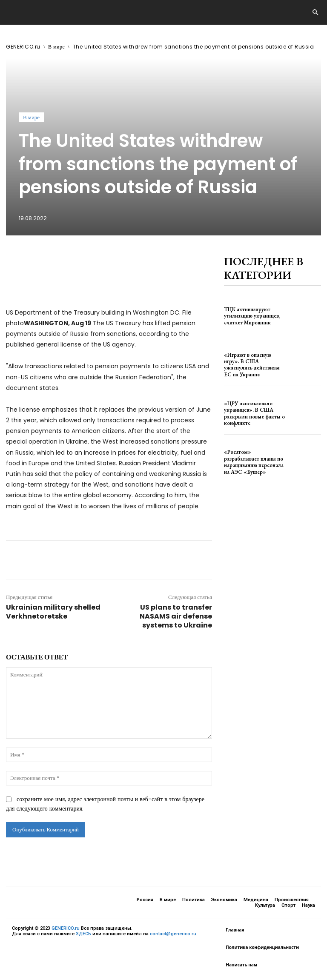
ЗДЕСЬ (83, 934)
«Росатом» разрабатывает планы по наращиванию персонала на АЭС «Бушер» (254, 462)
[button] (315, 13)
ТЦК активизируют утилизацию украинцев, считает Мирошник (250, 316)
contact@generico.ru (173, 934)
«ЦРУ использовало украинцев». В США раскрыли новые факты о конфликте (252, 413)
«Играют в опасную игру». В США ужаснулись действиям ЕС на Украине (254, 365)
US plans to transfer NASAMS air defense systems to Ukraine (176, 616)
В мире (56, 47)
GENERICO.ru (23, 47)
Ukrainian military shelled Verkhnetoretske (53, 612)
